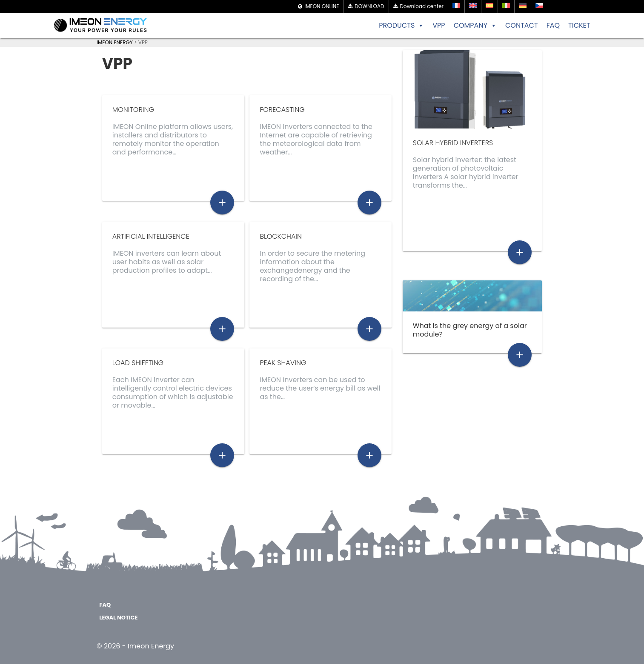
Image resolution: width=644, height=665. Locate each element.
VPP (439, 25)
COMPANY (475, 26)
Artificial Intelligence (151, 236)
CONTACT (522, 25)
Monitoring (133, 110)
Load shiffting (138, 363)
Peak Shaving (283, 363)
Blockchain (281, 236)
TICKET (579, 25)
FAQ (553, 25)
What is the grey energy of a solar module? (470, 330)
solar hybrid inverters (453, 143)
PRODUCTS (401, 26)
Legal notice (118, 618)
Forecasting (282, 110)
